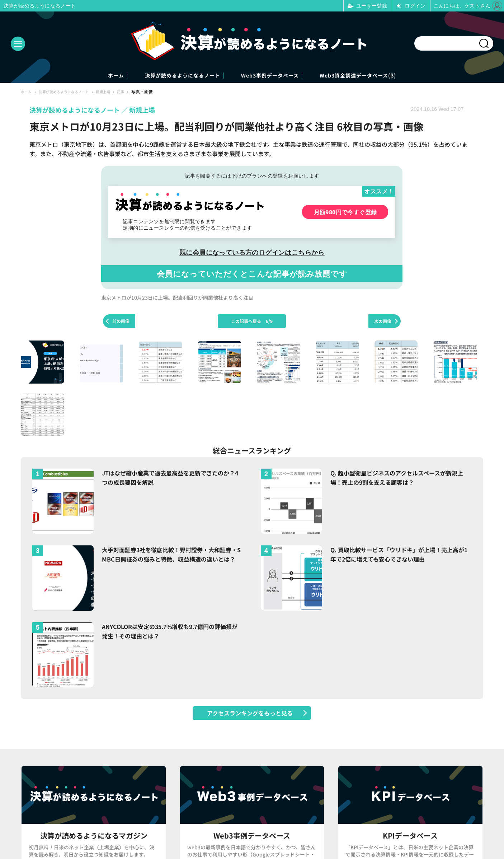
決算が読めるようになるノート (167, 76)
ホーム (79, 76)
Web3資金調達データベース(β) (390, 76)
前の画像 (121, 322)
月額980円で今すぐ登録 (345, 213)
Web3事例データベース (278, 76)
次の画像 (383, 322)
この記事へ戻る (252, 322)
